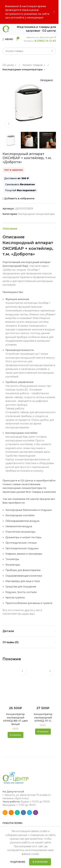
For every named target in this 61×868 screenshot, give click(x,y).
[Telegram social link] (29, 813)
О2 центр (9, 65)
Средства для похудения (21, 587)
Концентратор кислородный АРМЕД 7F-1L (43, 717)
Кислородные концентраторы (23, 69)
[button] (16, 735)
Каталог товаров (33, 65)
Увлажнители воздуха (19, 526)
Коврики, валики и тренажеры (24, 554)
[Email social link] (5, 813)
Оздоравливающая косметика (24, 576)
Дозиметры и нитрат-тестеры (23, 537)
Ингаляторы (13, 565)
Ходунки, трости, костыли (21, 592)
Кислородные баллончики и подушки (29, 510)
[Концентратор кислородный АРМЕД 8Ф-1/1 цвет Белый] (16, 685)
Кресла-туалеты (15, 598)
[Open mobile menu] (8, 39)
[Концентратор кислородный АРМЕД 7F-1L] (43, 685)
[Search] (29, 51)
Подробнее (18, 862)
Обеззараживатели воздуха (22, 521)
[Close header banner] (54, 12)
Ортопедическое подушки (22, 548)
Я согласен (40, 862)
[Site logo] (6, 29)
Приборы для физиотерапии (23, 570)
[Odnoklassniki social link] (11, 813)
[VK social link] (23, 813)
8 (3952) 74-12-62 (45, 41)
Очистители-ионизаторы (20, 532)
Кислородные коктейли (20, 515)
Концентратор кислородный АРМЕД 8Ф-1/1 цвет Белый (16, 719)
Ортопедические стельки (21, 543)
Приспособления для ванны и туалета (29, 603)
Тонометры (12, 559)
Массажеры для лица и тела (23, 581)
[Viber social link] (36, 813)
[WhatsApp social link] (17, 813)
